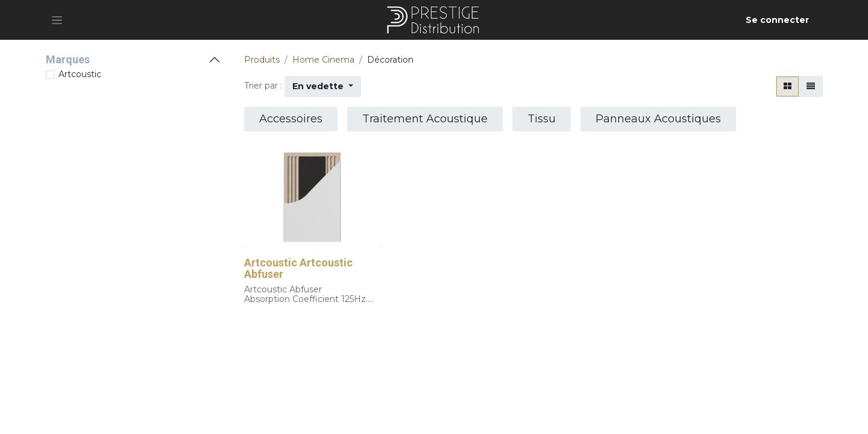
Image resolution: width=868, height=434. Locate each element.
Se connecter (777, 20)
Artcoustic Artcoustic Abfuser (298, 269)
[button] (323, 86)
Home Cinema (323, 60)
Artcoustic (80, 74)
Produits (262, 60)
